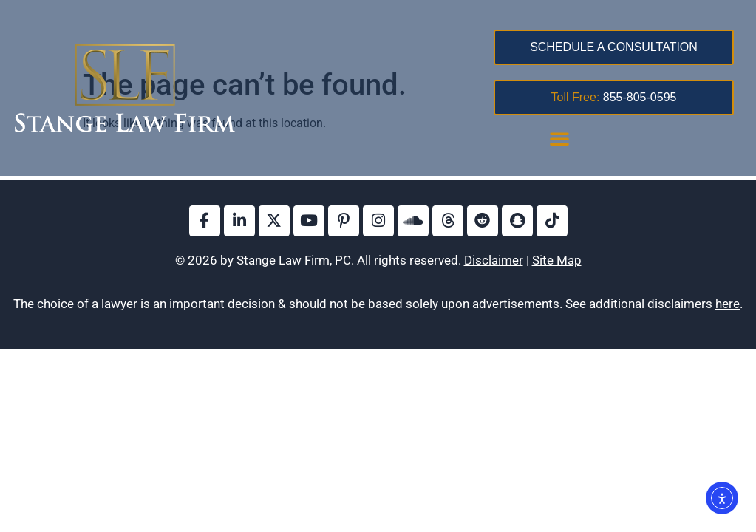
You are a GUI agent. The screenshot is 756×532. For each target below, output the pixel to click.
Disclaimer (494, 260)
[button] (559, 138)
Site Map (557, 260)
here (728, 304)
